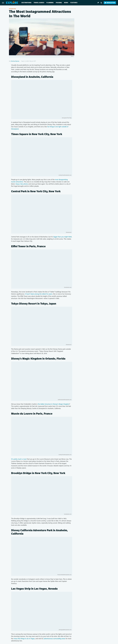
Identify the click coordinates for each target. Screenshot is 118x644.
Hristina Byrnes (15, 61)
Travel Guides (39, 3)
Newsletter (110, 3)
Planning (50, 3)
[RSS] (101, 3)
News (66, 3)
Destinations (26, 3)
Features (74, 3)
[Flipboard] (98, 3)
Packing (59, 3)
